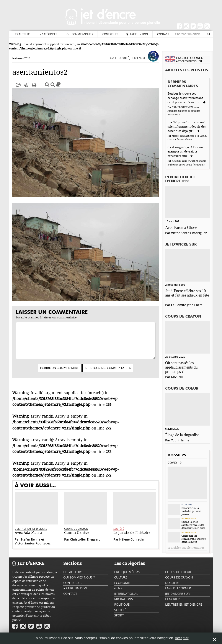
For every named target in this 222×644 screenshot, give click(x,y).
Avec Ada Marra (28, 537)
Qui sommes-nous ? (80, 34)
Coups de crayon (76, 533)
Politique (122, 607)
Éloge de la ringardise (182, 435)
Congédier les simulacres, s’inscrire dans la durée (194, 539)
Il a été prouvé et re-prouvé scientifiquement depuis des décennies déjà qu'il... (187, 127)
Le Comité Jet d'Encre (130, 62)
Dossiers (177, 455)
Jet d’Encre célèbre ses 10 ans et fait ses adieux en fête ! (187, 295)
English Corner (178, 590)
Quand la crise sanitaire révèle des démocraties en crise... (194, 525)
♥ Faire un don (137, 34)
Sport (119, 617)
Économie (187, 505)
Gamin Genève (77, 537)
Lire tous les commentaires (108, 372)
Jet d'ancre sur (181, 245)
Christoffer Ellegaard (85, 544)
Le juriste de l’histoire (132, 537)
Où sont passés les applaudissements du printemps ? (181, 367)
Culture (121, 579)
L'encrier (172, 601)
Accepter (182, 638)
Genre (119, 590)
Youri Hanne (180, 440)
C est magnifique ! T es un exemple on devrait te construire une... (185, 152)
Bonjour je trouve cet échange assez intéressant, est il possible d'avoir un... (186, 98)
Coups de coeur (182, 389)
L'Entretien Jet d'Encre (31, 533)
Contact (163, 34)
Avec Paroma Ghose (181, 228)
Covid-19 (175, 463)
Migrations (124, 601)
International (189, 519)
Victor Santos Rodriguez (33, 548)
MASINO (177, 377)
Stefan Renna (30, 544)
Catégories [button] (48, 34)
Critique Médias (127, 574)
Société (119, 533)
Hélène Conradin (132, 544)
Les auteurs (22, 34)
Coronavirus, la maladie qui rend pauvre (191, 511)
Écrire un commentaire (60, 372)
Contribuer (110, 34)
